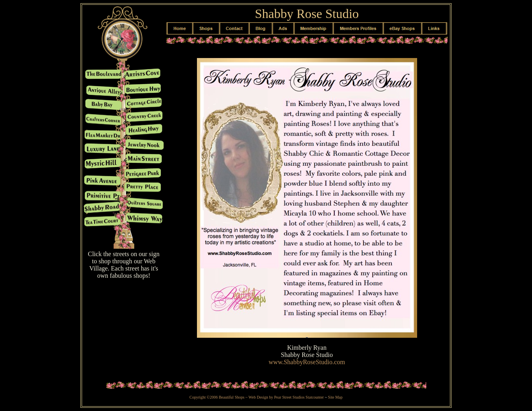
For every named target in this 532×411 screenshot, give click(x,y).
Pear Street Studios (290, 397)
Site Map (335, 397)
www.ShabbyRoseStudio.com (307, 362)
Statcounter (315, 397)
